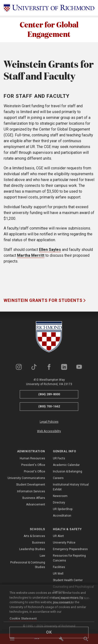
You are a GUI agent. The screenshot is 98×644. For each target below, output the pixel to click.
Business (39, 543)
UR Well (58, 574)
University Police (64, 543)
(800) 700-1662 (49, 407)
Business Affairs (34, 498)
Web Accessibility (49, 431)
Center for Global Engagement (49, 29)
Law (42, 556)
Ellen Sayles (50, 250)
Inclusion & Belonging (68, 471)
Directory (59, 503)
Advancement (36, 504)
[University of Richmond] (49, 8)
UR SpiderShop (63, 509)
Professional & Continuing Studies (28, 565)
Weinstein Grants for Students (44, 301)
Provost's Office (34, 471)
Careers (58, 478)
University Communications (26, 478)
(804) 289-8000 (49, 394)
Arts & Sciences (34, 536)
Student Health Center (68, 580)
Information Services (31, 491)
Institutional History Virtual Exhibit (71, 487)
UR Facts (59, 458)
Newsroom (60, 496)
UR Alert (58, 536)
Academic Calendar (66, 465)
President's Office (33, 465)
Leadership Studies (32, 549)
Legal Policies (49, 422)
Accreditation (62, 516)
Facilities (59, 567)
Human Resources (32, 458)
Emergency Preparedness (70, 549)
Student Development (31, 485)
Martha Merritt (31, 256)
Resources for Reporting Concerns (69, 558)
